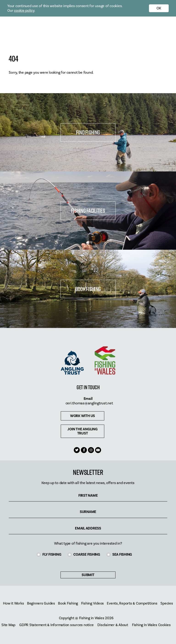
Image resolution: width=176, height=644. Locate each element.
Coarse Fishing (87, 555)
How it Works (13, 603)
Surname (88, 512)
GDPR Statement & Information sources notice (56, 625)
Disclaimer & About (113, 625)
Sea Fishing (122, 555)
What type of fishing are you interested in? (88, 543)
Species (167, 603)
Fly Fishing (52, 555)
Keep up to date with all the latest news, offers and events (88, 483)
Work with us (82, 416)
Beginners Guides (41, 603)
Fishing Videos (93, 603)
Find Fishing (88, 132)
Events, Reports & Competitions (132, 603)
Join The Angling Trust (82, 431)
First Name (88, 496)
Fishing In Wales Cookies (151, 625)
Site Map (8, 625)
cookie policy (24, 11)
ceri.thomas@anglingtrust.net (89, 403)
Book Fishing (88, 289)
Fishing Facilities (88, 211)
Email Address (88, 528)
